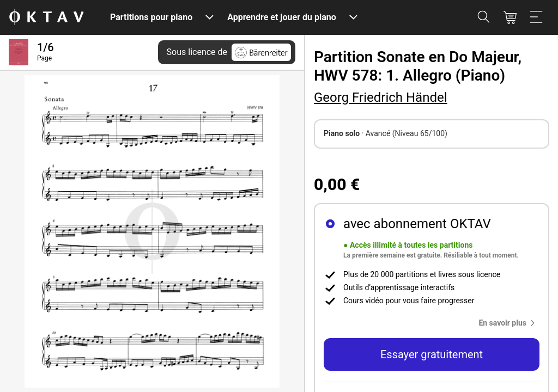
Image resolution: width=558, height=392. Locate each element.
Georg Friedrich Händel (381, 97)
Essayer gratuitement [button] (432, 354)
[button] (509, 323)
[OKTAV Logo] (46, 18)
